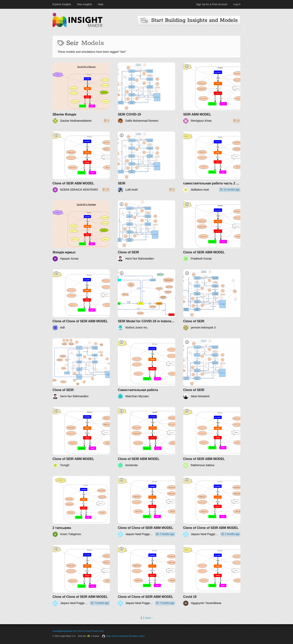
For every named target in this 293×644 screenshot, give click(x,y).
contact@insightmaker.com (65, 631)
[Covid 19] (212, 575)
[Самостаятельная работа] (146, 369)
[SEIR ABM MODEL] (212, 93)
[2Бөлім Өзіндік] (81, 93)
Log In (237, 4)
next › (149, 618)
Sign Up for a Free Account (212, 4)
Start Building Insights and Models (189, 20)
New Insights (84, 4)
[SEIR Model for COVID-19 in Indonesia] (146, 300)
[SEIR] (146, 162)
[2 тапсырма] (81, 506)
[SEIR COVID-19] (146, 93)
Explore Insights (62, 4)
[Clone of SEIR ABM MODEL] (81, 162)
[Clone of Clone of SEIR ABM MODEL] (81, 300)
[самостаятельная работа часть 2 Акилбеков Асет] (212, 162)
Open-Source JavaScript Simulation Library (126, 636)
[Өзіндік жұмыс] (81, 231)
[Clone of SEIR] (146, 231)
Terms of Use (84, 631)
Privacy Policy (98, 631)
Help (100, 4)
